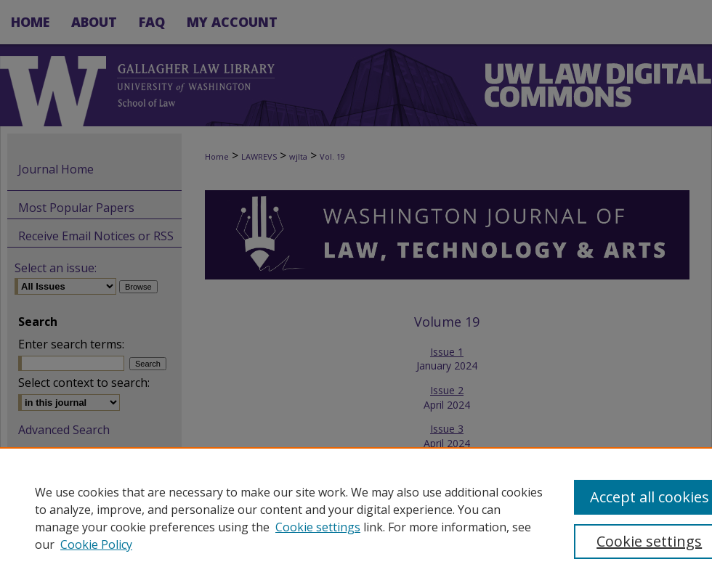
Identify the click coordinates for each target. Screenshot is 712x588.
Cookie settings (318, 527)
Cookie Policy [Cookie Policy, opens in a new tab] (96, 544)
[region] (356, 518)
